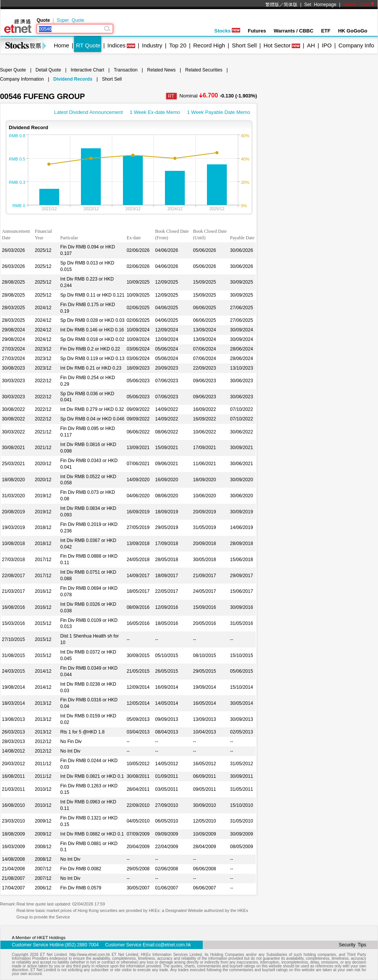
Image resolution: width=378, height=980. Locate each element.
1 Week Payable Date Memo (219, 112)
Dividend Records (73, 79)
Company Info (356, 45)
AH (311, 45)
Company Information (22, 79)
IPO (327, 45)
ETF (326, 31)
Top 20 (178, 45)
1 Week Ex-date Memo (155, 112)
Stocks (227, 31)
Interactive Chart (87, 70)
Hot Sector (277, 45)
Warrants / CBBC (294, 31)
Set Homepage (320, 5)
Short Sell (244, 45)
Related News (161, 70)
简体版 (291, 5)
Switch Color (359, 5)
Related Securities (204, 70)
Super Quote (70, 20)
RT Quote (88, 45)
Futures (257, 31)
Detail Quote (48, 70)
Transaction (126, 70)
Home (61, 45)
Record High (209, 45)
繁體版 (272, 5)
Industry (152, 45)
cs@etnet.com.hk (173, 945)
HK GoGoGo (353, 31)
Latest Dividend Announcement (89, 112)
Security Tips (352, 945)
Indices (116, 45)
